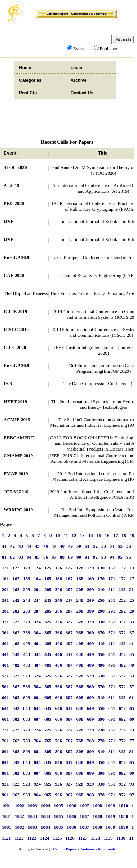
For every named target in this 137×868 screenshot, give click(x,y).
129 (90, 568)
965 (48, 795)
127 (69, 568)
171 (112, 579)
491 (112, 665)
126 (59, 568)
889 (90, 773)
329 (90, 622)
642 (16, 708)
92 (95, 557)
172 (123, 579)
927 (69, 784)
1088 (97, 827)
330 (101, 622)
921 (5, 784)
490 (101, 665)
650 (101, 708)
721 (5, 730)
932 (123, 784)
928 (80, 784)
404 (37, 643)
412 (122, 643)
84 (29, 557)
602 (16, 697)
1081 (6, 827)
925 (48, 784)
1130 (121, 838)
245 (48, 600)
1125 (57, 838)
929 (90, 784)
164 (37, 579)
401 (5, 643)
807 (69, 751)
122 (16, 568)
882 (16, 773)
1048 (97, 816)
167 (69, 579)
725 (48, 730)
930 (101, 784)
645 (48, 708)
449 (90, 654)
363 (27, 633)
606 (59, 697)
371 (112, 633)
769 (90, 741)
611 (112, 697)
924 (37, 784)
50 (79, 546)
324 (37, 622)
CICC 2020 (15, 347)
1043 (32, 816)
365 (48, 633)
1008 (97, 806)
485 (48, 665)
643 (27, 708)
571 (112, 687)
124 (37, 568)
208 (80, 589)
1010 (123, 806)
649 (90, 708)
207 (69, 589)
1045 (58, 816)
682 (16, 719)
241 (5, 600)
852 (123, 762)
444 (37, 654)
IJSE (8, 221)
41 (4, 546)
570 (101, 687)
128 (80, 568)
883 (27, 773)
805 (48, 751)
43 (21, 546)
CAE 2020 (14, 275)
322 (16, 622)
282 (16, 611)
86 (46, 557)
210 (101, 589)
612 (122, 697)
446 (59, 654)
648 (80, 708)
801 (5, 751)
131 (112, 568)
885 (48, 773)
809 (90, 751)
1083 (32, 827)
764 (37, 741)
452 (123, 654)
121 (5, 568)
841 (5, 762)
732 (123, 730)
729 (90, 730)
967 (69, 795)
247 (69, 600)
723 (27, 730)
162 (16, 579)
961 (5, 795)
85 (37, 557)
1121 (6, 838)
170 (101, 579)
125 (48, 568)
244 (37, 600)
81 (4, 557)
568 (80, 687)
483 (27, 665)
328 (80, 622)
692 (123, 719)
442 (16, 654)
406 (59, 643)
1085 (58, 827)
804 (37, 751)
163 (27, 579)
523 (27, 676)
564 (37, 687)
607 (69, 697)
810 (101, 751)
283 (27, 611)
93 (104, 557)
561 (5, 687)
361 (5, 633)
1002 (19, 806)
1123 (32, 838)
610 (101, 697)
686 (59, 719)
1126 (70, 838)
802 (16, 751)
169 (90, 579)
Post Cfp (28, 93)
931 (112, 784)
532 (123, 676)
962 (16, 795)
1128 (95, 838)
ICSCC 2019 (16, 329)
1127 (83, 838)
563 (27, 687)
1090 (123, 827)
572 (123, 687)
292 (123, 611)
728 (80, 730)
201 (5, 589)
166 (59, 579)
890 (101, 773)
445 (48, 654)
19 (132, 535)
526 (59, 676)
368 (80, 633)
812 (122, 751)
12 (74, 535)
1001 (6, 806)
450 (101, 654)
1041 (6, 816)
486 (59, 665)
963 (27, 795)
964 (37, 795)
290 (101, 611)
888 (80, 773)
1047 (84, 816)
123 (27, 568)
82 (12, 557)
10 (58, 535)
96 (129, 557)
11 (66, 535)
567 (69, 687)
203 (27, 589)
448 (80, 654)
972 (123, 795)
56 (129, 546)
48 (62, 546)
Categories (30, 80)
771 (112, 741)
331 (112, 622)
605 (48, 697)
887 (69, 773)
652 (123, 708)
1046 (71, 816)
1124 (45, 838)
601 (5, 697)
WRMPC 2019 (18, 509)
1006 (71, 806)
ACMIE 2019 (17, 419)
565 (48, 687)
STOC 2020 (15, 167)
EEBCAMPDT (19, 437)
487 (69, 665)
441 (5, 654)
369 (90, 633)
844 (37, 762)
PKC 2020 (14, 203)
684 (37, 719)
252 (123, 600)
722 (16, 730)
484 (37, 665)
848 (80, 762)
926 (59, 784)
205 (48, 589)
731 (112, 730)
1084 (45, 827)
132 (123, 568)
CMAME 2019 (18, 455)
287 (69, 611)
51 (87, 546)
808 (80, 751)
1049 (110, 816)
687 (69, 719)
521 (5, 676)
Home (25, 68)
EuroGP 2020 (17, 257)
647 (69, 708)
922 (16, 784)
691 (112, 719)
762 (16, 741)
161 (5, 579)
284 (37, 611)
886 (59, 773)
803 (27, 751)
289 (90, 611)
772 (123, 741)
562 (16, 687)
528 (80, 676)
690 (101, 719)
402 (16, 643)
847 (69, 762)
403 (27, 643)
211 (112, 589)
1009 (110, 806)
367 (69, 633)
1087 (84, 827)
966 (59, 795)
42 (12, 546)
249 (90, 600)
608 (80, 697)
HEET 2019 (15, 401)
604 (37, 697)
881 (5, 773)
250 (101, 600)
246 (59, 600)
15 (99, 535)
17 (116, 535)
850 (101, 762)
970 (101, 795)
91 (87, 557)
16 (107, 535)
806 (59, 751)
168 (80, 579)
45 (37, 546)
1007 (84, 806)
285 (48, 611)
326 (59, 622)
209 (90, 589)
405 (48, 643)
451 (112, 654)
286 (59, 611)
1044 (45, 816)
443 (27, 654)
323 (27, 622)
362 (16, 633)
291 (112, 611)
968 (80, 795)
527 (69, 676)
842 (16, 762)
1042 (19, 816)
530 (101, 676)
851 (112, 762)
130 (101, 568)
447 (69, 654)
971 (112, 795)
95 (120, 557)
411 (112, 643)
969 (90, 795)
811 (112, 751)
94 (112, 557)
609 (90, 697)
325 (48, 622)
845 (48, 762)
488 (80, 665)
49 (70, 546)
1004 (45, 806)
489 (90, 665)
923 (27, 784)
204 (37, 589)
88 (62, 557)
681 (5, 719)
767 (69, 741)
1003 (32, 806)
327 (69, 622)
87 (54, 557)
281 (5, 611)
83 (21, 557)
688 (80, 719)
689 (90, 719)
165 (48, 579)
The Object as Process (26, 293)
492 (123, 665)
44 (29, 546)
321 (5, 622)
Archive (79, 80)
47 (54, 546)
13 (82, 535)
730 (101, 730)
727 (69, 730)
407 (69, 643)
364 (37, 633)
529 (90, 676)
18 (124, 535)
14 (91, 535)
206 (59, 589)
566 (59, 687)
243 (27, 600)
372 (123, 633)
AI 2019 (12, 185)
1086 (71, 827)
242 (16, 600)
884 (37, 773)
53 (104, 546)
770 (101, 741)
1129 (108, 838)
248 (80, 600)
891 (112, 773)
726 (59, 730)
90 (79, 557)
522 (16, 676)
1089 (110, 827)
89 (70, 557)
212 (122, 589)
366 (59, 633)
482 (16, 665)
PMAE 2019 (16, 473)
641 (5, 708)
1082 (19, 827)
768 (80, 741)
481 (5, 665)
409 (90, 643)
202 (16, 589)
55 (120, 546)
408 (80, 643)
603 (27, 697)
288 (80, 611)
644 (37, 708)
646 (59, 708)
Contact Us (82, 93)
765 (48, 741)
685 (48, 719)
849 (90, 762)
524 (37, 676)
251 (112, 600)
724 (37, 730)
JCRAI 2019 (16, 491)
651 (112, 708)
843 (27, 762)
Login (77, 68)
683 (27, 719)
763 (27, 741)
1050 (123, 816)
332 (123, 622)
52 (95, 546)
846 (59, 762)
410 (101, 643)
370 (101, 633)
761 (5, 741)
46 (46, 546)
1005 (58, 806)
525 (48, 676)
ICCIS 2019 (15, 311)
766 (59, 741)
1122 (19, 838)
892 (123, 773)
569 (90, 687)
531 (112, 676)
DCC (9, 383)
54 (112, 546)
